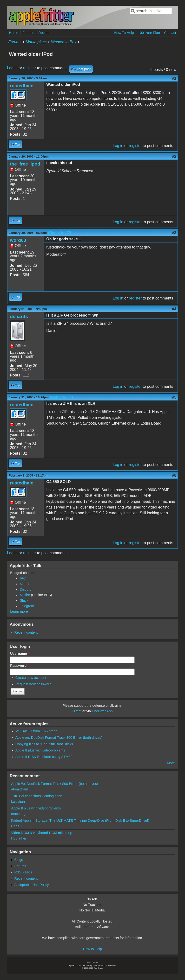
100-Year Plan (149, 33)
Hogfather (19, 838)
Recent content (26, 632)
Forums (28, 33)
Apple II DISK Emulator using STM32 (44, 757)
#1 (174, 78)
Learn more (19, 611)
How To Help (124, 33)
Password (20, 666)
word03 (18, 240)
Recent (44, 33)
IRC (23, 578)
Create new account (31, 678)
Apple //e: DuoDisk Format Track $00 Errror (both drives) (59, 738)
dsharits (19, 316)
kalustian (18, 802)
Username (20, 654)
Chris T (17, 826)
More (171, 763)
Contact (170, 33)
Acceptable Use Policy (31, 885)
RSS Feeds (23, 872)
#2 (174, 156)
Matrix (24, 584)
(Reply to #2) (59, 233)
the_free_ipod (25, 164)
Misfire (25, 595)
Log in (12, 68)
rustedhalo (22, 86)
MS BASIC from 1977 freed (36, 731)
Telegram (27, 606)
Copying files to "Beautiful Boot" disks (44, 744)
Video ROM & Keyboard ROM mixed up (42, 833)
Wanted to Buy (64, 42)
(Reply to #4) (61, 397)
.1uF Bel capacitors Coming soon (37, 796)
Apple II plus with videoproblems (40, 750)
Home (13, 33)
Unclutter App (102, 711)
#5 (174, 397)
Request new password (33, 684)
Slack (24, 600)
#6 (174, 475)
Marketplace (36, 42)
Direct (77, 711)
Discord (26, 589)
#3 (174, 233)
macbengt (19, 814)
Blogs (19, 860)
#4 (174, 309)
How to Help (92, 949)
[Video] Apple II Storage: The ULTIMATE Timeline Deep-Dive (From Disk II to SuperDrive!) (80, 821)
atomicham (20, 789)
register (30, 68)
